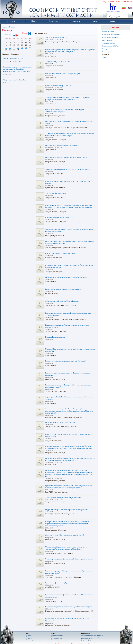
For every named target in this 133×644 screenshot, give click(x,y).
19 (26, 45)
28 (6, 50)
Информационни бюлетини (111, 34)
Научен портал (55, 637)
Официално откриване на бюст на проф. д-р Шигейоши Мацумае (69, 607)
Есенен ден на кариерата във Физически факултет (63, 289)
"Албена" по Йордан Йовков (55, 193)
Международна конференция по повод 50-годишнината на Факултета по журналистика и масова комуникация (70, 459)
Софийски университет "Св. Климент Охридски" (27, 10)
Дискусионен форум (86, 640)
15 (10, 45)
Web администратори (86, 638)
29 (10, 50)
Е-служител (29, 638)
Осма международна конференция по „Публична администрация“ (69, 559)
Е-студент (29, 635)
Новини (11, 27)
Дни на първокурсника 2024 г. (14, 58)
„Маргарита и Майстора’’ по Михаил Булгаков (62, 301)
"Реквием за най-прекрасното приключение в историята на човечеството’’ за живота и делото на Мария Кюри (66, 548)
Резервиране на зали (57, 638)
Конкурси (106, 49)
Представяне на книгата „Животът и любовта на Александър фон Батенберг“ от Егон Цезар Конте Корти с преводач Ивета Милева (69, 206)
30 (14, 50)
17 (18, 45)
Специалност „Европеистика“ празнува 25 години (63, 74)
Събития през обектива (110, 37)
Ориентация (127, 2)
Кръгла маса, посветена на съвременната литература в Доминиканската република (65, 111)
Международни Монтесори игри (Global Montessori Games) (67, 157)
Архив (104, 57)
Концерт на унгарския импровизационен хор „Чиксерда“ (65, 361)
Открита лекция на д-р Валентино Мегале (60, 253)
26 (26, 47)
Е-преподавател (30, 637)
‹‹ (14, 36)
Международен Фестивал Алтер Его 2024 (60, 422)
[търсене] (117, 17)
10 (18, 43)
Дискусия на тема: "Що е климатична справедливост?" (65, 535)
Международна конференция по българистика (62, 145)
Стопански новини (108, 43)
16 (14, 45)
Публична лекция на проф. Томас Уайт (59, 217)
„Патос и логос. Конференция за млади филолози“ (63, 498)
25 (22, 47)
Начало (5, 27)
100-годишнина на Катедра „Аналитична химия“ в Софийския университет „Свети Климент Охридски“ (68, 99)
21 (6, 47)
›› (19, 36)
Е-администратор (31, 640)
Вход (105, 2)
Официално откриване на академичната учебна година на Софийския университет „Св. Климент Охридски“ (17, 69)
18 (22, 45)
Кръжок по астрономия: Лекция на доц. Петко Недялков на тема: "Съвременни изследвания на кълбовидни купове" (69, 487)
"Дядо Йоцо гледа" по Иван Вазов (15, 80)
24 (18, 47)
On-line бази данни (56, 640)
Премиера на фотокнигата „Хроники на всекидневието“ (65, 583)
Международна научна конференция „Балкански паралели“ (66, 277)
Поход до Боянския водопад (55, 337)
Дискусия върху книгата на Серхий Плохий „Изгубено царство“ (68, 169)
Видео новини (107, 40)
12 (26, 43)
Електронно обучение (57, 635)
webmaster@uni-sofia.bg (82, 643)
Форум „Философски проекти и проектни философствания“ (67, 510)
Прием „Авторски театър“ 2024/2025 (58, 86)
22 (10, 47)
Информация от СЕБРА (110, 46)
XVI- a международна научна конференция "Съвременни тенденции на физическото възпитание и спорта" (70, 134)
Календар (106, 55)
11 (22, 43)
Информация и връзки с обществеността (92, 635)
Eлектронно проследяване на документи (92, 637)
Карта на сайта (114, 2)
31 (18, 50)
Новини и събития (108, 31)
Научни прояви (107, 52)
